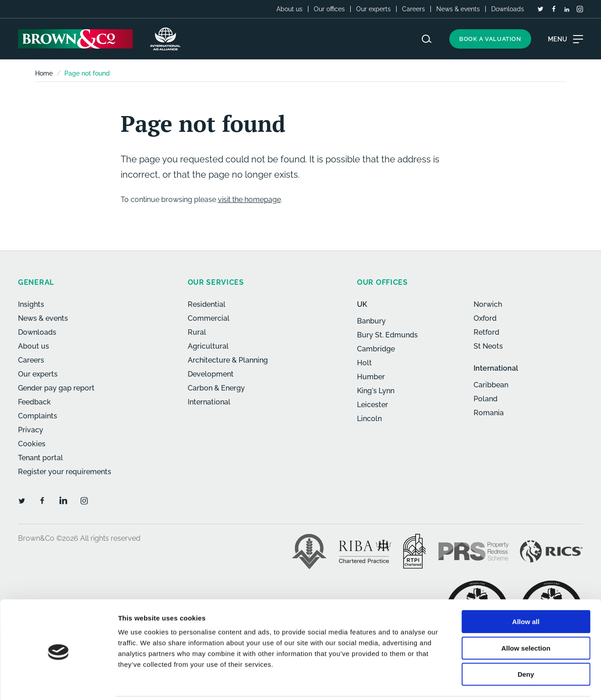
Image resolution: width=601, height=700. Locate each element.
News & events (458, 9)
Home (44, 73)
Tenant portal (41, 458)
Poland (486, 399)
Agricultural (208, 346)
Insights (31, 304)
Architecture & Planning (228, 360)
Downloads (508, 9)
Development (211, 374)
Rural (197, 332)
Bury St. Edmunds (387, 335)
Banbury (371, 321)
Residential (207, 304)
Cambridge (376, 349)
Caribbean (491, 385)
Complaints (38, 416)
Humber (371, 377)
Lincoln (369, 419)
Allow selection (526, 617)
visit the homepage (249, 200)
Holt (364, 363)
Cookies (32, 444)
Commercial (209, 318)
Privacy (31, 430)
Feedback (34, 402)
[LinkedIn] (567, 9)
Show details (472, 682)
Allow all (526, 590)
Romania (489, 413)
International (209, 402)
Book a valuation (490, 39)
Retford (486, 332)
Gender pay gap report (56, 388)
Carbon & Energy (216, 388)
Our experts (373, 9)
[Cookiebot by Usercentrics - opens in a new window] (58, 682)
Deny (526, 643)
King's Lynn (376, 391)
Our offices (329, 9)
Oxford (485, 318)
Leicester (373, 405)
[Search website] (427, 39)
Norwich (488, 304)
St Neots (488, 346)
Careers (413, 9)
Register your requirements (65, 472)
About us (289, 9)
